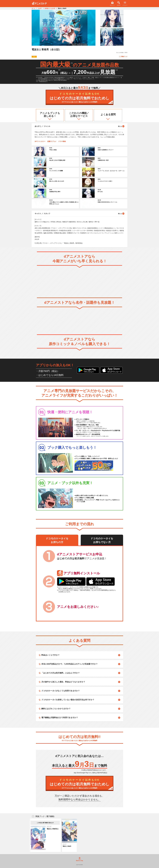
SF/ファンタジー (40, 141)
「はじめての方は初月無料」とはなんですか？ (61, 673)
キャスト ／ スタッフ (79, 213)
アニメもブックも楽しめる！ (50, 115)
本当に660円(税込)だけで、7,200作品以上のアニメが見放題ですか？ (70, 664)
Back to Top (79, 859)
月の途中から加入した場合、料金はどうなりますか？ (63, 682)
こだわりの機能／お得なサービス (79, 115)
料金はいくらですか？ (50, 655)
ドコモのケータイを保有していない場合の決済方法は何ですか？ (68, 700)
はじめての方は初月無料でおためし (79, 98)
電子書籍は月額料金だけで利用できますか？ (60, 718)
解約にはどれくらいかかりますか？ (56, 709)
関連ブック (123, 57)
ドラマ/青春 (62, 141)
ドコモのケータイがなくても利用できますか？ (61, 691)
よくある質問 (108, 114)
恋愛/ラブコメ (52, 141)
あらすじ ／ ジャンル (79, 126)
